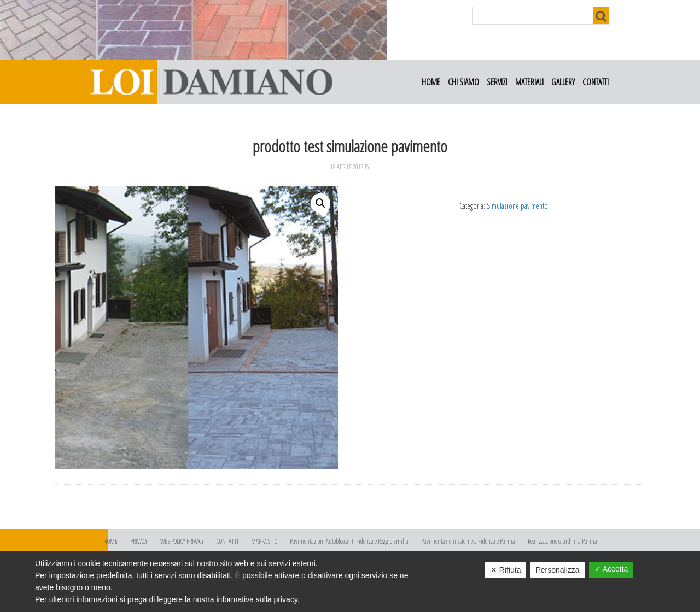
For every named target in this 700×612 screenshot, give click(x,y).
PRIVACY (139, 541)
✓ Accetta (611, 569)
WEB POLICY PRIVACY (182, 541)
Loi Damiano (211, 82)
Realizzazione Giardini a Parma (562, 541)
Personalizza (557, 570)
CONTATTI (227, 541)
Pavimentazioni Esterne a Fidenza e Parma (468, 541)
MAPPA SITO (264, 541)
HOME (110, 541)
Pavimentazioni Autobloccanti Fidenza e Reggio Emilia (349, 541)
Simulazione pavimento (517, 206)
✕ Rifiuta (506, 570)
